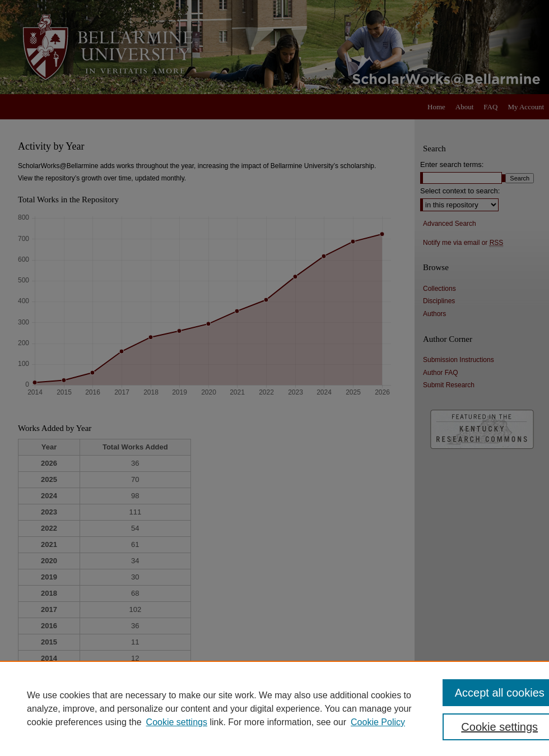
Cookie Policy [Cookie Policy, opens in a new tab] (378, 722)
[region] (274, 708)
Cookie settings (177, 722)
